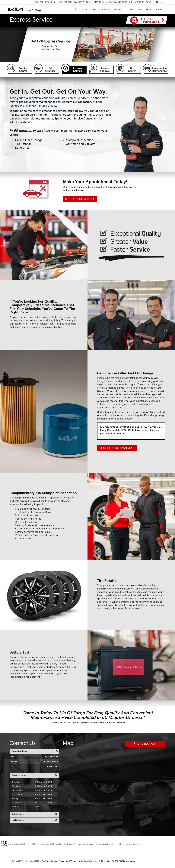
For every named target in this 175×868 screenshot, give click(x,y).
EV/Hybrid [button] (106, 9)
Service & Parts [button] (145, 9)
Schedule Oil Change (80, 199)
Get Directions (145, 744)
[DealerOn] (17, 861)
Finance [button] (118, 9)
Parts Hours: (18, 820)
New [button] (81, 9)
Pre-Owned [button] (92, 9)
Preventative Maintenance (156, 69)
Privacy (62, 861)
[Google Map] (114, 787)
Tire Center (128, 69)
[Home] (75, 9)
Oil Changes (47, 69)
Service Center (20, 69)
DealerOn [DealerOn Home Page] (46, 861)
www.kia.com (129, 861)
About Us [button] (161, 9)
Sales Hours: (18, 814)
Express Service (74, 69)
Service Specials (101, 69)
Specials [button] (130, 9)
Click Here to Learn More (117, 448)
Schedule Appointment (147, 20)
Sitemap (54, 861)
